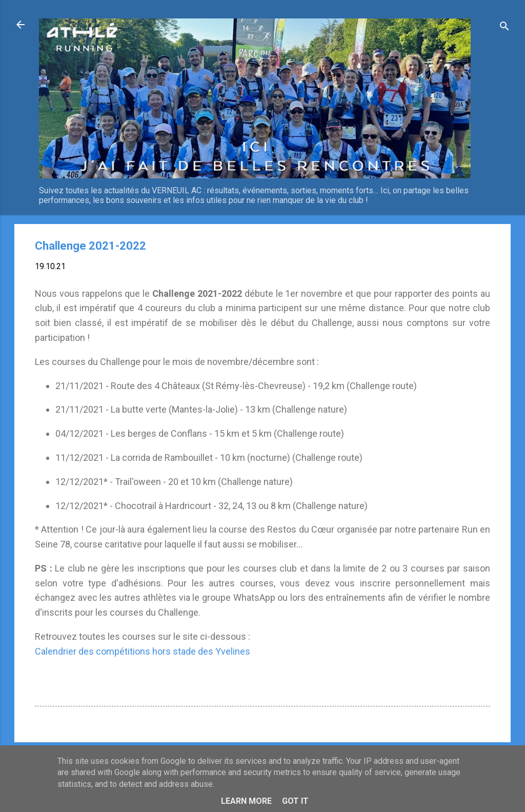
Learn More (246, 801)
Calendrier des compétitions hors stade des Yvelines (143, 651)
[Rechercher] (504, 28)
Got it (295, 801)
